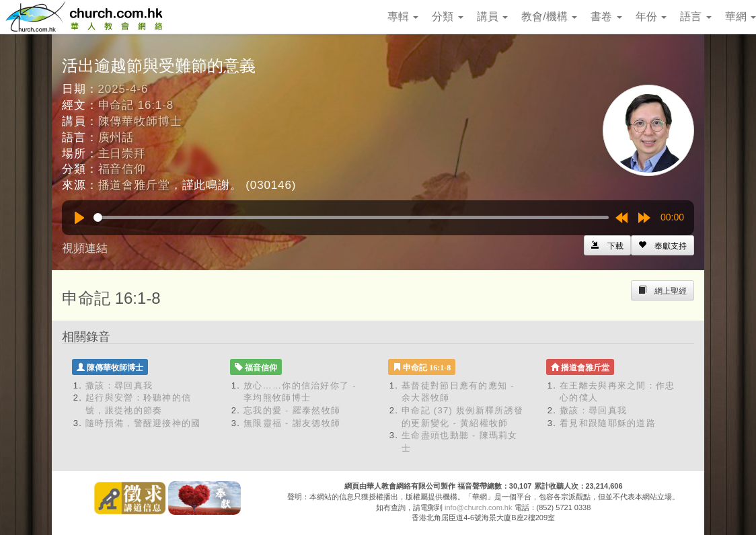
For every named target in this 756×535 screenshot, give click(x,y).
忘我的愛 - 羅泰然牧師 (292, 410)
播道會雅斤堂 (134, 185)
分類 (447, 16)
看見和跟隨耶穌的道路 (608, 423)
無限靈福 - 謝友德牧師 (292, 423)
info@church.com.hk (478, 507)
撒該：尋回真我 (119, 385)
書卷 (606, 16)
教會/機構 (549, 16)
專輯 (403, 16)
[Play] (79, 218)
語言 (695, 16)
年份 (651, 16)
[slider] (351, 217)
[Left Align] (663, 245)
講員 (492, 16)
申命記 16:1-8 (136, 105)
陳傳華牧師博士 (140, 121)
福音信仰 (122, 169)
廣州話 (116, 137)
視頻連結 (85, 248)
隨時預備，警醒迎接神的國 (143, 423)
